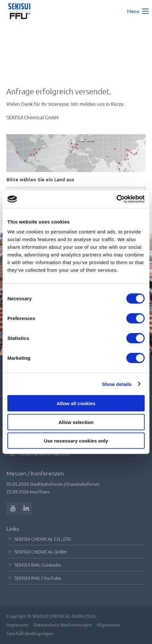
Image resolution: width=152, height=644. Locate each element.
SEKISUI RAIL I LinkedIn (38, 565)
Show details (117, 384)
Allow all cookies (76, 403)
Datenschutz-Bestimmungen (63, 624)
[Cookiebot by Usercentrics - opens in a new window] (117, 199)
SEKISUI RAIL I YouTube (38, 578)
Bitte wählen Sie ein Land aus (40, 179)
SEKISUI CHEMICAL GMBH (41, 552)
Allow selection (76, 422)
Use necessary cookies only (76, 441)
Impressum (17, 624)
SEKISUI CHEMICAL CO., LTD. (43, 539)
